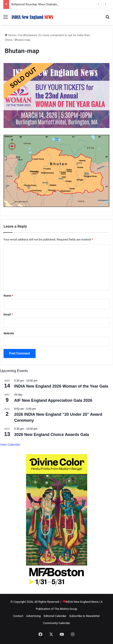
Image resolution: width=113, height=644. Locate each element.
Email (8, 314)
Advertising (33, 616)
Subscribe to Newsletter (85, 616)
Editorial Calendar (55, 616)
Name (8, 296)
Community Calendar (56, 623)
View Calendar (10, 445)
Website (9, 333)
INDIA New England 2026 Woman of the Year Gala (61, 386)
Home (10, 35)
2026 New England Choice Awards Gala (52, 435)
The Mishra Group (66, 609)
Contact (18, 616)
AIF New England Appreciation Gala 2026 (53, 400)
